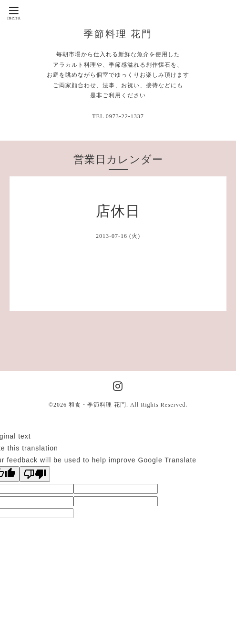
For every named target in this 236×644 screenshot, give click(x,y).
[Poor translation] (35, 474)
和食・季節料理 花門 (97, 405)
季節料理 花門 (118, 34)
